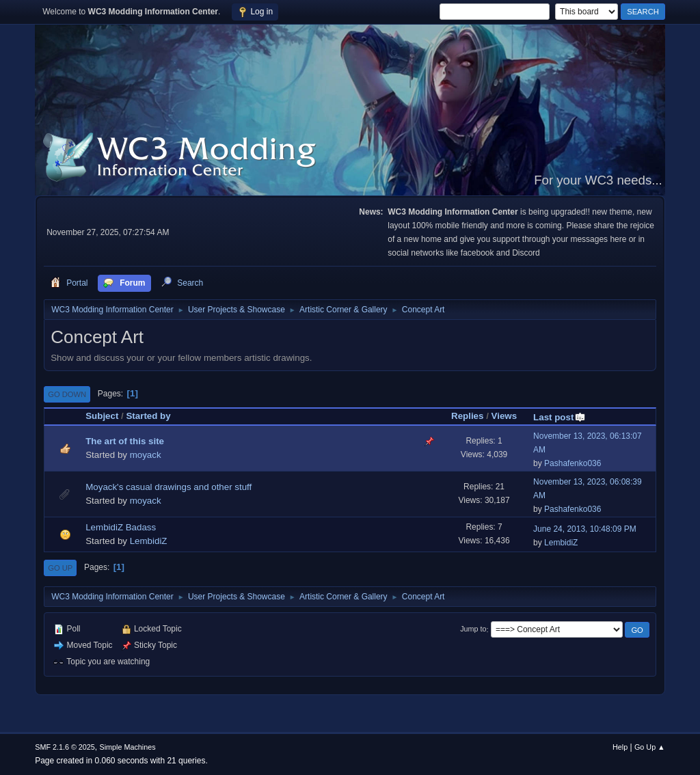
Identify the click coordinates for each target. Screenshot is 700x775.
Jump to (473, 629)
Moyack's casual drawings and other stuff (169, 487)
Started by (148, 416)
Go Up (60, 568)
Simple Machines (128, 747)
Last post (560, 417)
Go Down (67, 394)
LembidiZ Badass (121, 527)
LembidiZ (149, 541)
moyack (146, 455)
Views (504, 416)
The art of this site (125, 441)
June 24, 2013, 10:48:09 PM (585, 529)
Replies (467, 416)
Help (620, 747)
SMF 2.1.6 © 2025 (65, 747)
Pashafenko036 (573, 463)
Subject (102, 416)
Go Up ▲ (650, 747)
